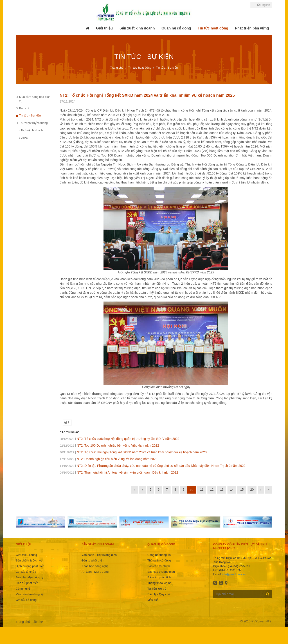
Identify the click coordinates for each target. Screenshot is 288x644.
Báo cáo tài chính (159, 566)
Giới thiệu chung (26, 555)
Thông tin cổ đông (159, 560)
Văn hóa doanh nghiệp (30, 594)
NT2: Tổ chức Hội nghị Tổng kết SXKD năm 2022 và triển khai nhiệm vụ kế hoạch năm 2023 (133, 452)
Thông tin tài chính (159, 583)
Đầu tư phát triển (92, 560)
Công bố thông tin (159, 555)
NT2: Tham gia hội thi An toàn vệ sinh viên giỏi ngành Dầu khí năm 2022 (119, 472)
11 (202, 490)
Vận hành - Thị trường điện (99, 555)
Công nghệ (23, 589)
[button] (104, 28)
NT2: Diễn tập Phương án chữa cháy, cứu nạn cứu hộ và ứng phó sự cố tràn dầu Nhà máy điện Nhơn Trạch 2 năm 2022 (153, 466)
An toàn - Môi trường (95, 572)
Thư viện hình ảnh (31, 130)
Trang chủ (23, 622)
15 (242, 490)
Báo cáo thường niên (161, 572)
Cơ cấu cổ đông (26, 600)
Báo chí (24, 108)
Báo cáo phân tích (159, 577)
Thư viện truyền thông (33, 123)
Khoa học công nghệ (95, 566)
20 (252, 490)
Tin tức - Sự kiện (30, 115)
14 (232, 490)
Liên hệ (38, 622)
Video (23, 138)
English (264, 5)
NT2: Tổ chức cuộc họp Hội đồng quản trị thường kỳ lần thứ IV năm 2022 (119, 439)
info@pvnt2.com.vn (234, 574)
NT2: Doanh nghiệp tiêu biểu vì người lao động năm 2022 (108, 459)
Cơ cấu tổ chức (26, 572)
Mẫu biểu (153, 600)
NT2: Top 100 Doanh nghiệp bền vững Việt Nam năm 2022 (109, 445)
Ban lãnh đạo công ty (29, 577)
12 (212, 490)
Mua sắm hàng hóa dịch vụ (35, 99)
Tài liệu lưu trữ (157, 589)
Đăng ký (268, 594)
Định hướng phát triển (30, 566)
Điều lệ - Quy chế (159, 594)
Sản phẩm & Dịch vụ (29, 560)
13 (222, 490)
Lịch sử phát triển (27, 583)
